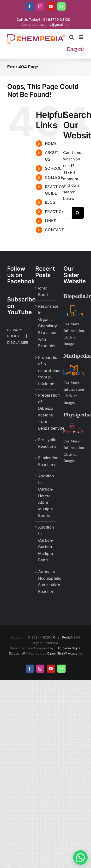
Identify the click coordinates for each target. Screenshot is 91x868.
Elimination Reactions (46, 461)
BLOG (50, 202)
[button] (80, 857)
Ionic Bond (43, 291)
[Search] (78, 213)
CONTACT (54, 230)
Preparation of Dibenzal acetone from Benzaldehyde (46, 412)
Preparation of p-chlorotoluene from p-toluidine (46, 371)
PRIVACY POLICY (15, 333)
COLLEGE (54, 177)
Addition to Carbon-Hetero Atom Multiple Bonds (46, 496)
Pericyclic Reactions (46, 443)
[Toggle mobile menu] (81, 37)
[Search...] (67, 213)
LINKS (51, 221)
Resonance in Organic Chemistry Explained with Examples (46, 326)
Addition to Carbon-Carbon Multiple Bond (46, 544)
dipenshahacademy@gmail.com (45, 25)
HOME (51, 143)
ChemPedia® (64, 637)
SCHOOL (53, 168)
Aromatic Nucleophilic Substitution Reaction (46, 581)
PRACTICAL (56, 212)
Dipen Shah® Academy (65, 653)
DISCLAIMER (18, 342)
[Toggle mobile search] (72, 37)
